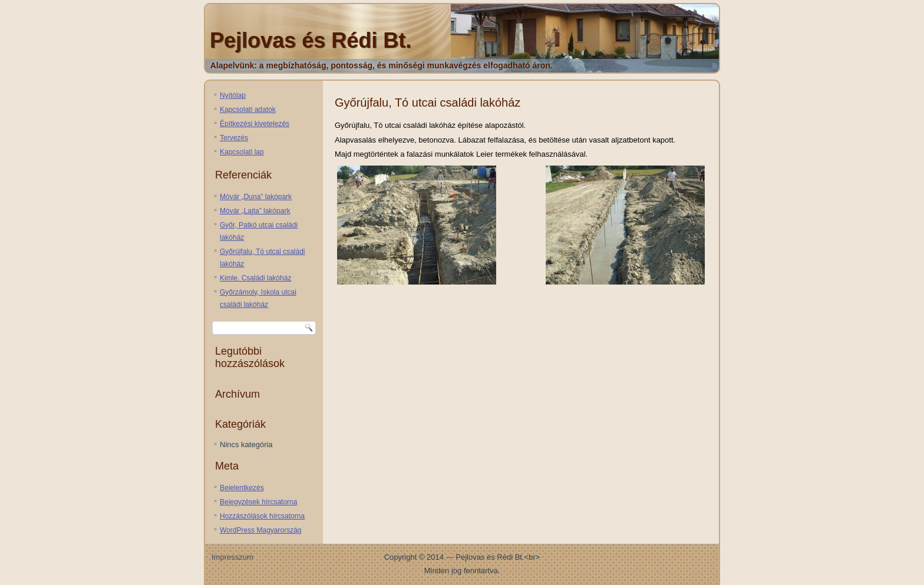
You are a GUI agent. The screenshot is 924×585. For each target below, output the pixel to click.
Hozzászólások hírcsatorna (262, 516)
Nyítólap (233, 95)
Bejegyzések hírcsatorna (258, 502)
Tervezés (234, 138)
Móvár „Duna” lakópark (256, 197)
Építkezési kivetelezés (255, 124)
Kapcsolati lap (242, 152)
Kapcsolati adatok (248, 110)
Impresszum (232, 557)
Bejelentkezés (242, 488)
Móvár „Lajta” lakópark (255, 211)
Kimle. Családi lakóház (255, 278)
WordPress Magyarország (261, 530)
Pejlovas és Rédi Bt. (311, 40)
